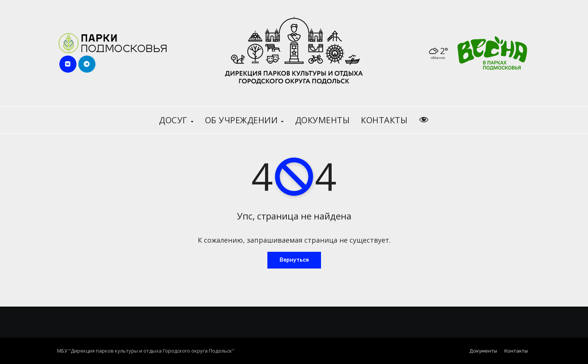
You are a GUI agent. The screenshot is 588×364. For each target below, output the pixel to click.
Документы (323, 120)
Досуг (174, 120)
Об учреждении (243, 120)
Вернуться (294, 260)
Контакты (384, 120)
